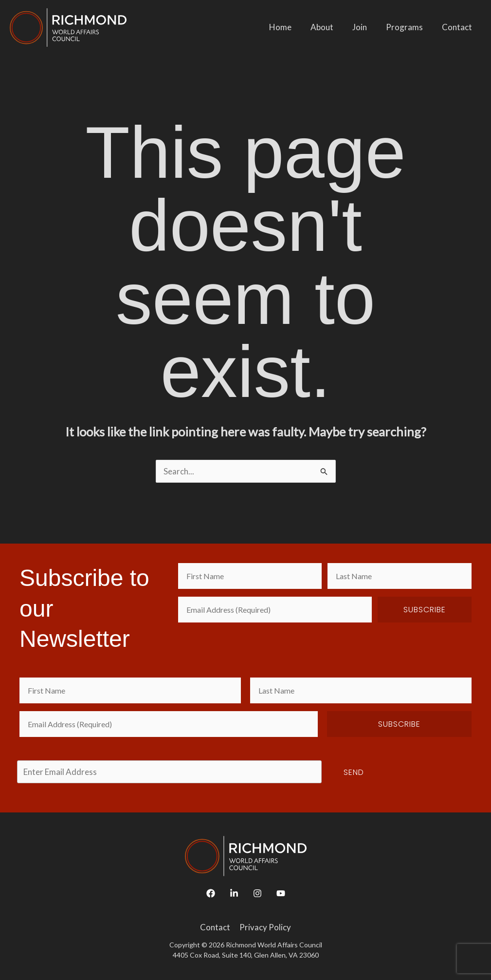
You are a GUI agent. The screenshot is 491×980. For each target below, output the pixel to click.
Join (365, 27)
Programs (408, 27)
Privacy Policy (265, 927)
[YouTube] (281, 893)
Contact (458, 27)
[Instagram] (257, 893)
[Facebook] (211, 893)
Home (291, 27)
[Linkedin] (234, 893)
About (330, 27)
